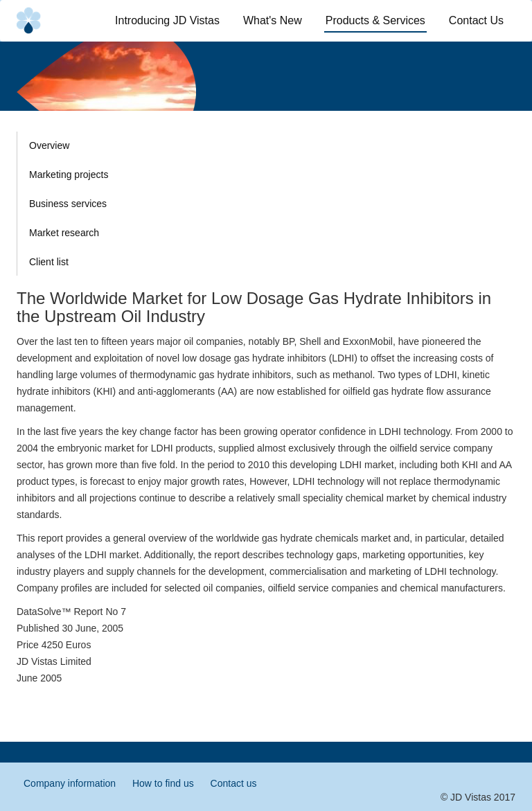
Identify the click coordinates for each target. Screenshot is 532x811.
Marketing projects (69, 175)
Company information (70, 783)
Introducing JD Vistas (167, 20)
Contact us (234, 783)
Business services (68, 204)
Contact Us (476, 20)
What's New (273, 20)
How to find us (163, 783)
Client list (49, 262)
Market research (64, 233)
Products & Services (376, 20)
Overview (49, 145)
